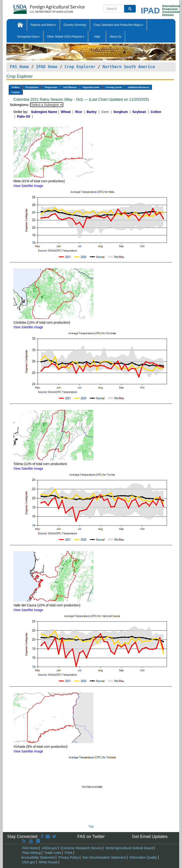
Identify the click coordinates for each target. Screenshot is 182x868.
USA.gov (29, 862)
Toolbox (16, 87)
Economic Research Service (81, 848)
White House (48, 862)
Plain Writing (32, 853)
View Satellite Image (28, 186)
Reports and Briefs (43, 25)
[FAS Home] (37, 8)
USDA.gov (49, 848)
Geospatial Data (28, 37)
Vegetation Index (91, 87)
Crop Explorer (80, 67)
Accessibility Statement (38, 857)
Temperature (51, 87)
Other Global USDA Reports (66, 37)
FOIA (69, 853)
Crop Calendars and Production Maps (118, 25)
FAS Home (19, 67)
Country (16, 92)
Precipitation (32, 87)
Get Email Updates (150, 837)
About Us (115, 37)
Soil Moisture (70, 87)
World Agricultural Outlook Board (129, 848)
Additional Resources (138, 87)
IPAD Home (47, 67)
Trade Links (53, 853)
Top (91, 826)
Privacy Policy (69, 857)
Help (97, 37)
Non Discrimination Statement (104, 857)
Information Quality (143, 857)
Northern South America (129, 67)
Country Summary (75, 25)
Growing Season (114, 87)
